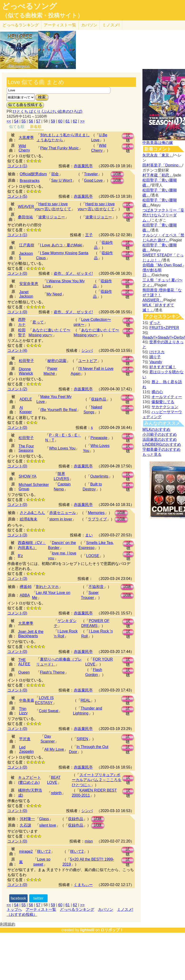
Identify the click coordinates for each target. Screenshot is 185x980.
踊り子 (155, 357)
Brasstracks (30, 181)
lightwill (87, 930)
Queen (24, 672)
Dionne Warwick (26, 371)
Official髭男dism (33, 174)
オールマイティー (167, 397)
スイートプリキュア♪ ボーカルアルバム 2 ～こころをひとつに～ (97, 780)
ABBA (25, 595)
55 (24, 121)
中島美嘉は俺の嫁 (158, 143)
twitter (38, 898)
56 (31, 121)
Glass (44, 819)
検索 (42, 97)
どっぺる (21, 25)
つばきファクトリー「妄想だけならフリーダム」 (163, 215)
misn (89, 841)
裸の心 (157, 392)
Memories (96, 513)
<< (9, 121)
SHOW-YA (27, 476)
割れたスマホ (47, 587)
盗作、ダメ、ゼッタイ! (73, 273)
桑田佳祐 (25, 217)
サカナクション (165, 407)
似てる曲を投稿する (25, 105)
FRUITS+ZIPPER (164, 328)
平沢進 (25, 739)
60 (60, 121)
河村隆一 (27, 819)
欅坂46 (26, 587)
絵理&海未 (29, 519)
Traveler (91, 174)
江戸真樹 (27, 245)
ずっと (155, 323)
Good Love (93, 180)
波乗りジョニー (52, 217)
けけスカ (157, 352)
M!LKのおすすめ (156, 429)
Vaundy (156, 362)
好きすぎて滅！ (163, 367)
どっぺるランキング (77, 909)
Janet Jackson (26, 294)
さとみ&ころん (32, 513)
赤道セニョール (63, 513)
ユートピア (88, 361)
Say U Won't (62, 180)
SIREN (82, 739)
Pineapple (99, 438)
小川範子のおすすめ (160, 434)
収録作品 (99, 399)
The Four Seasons (26, 448)
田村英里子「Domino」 (162, 165)
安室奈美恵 (29, 284)
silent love (48, 825)
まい (89, 535)
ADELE (26, 399)
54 (16, 121)
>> (82, 121)
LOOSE (93, 556)
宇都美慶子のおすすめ (161, 449)
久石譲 (25, 825)
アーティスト (60, 25)
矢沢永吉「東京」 (158, 155)
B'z (20, 556)
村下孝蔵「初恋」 (158, 175)
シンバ (87, 350)
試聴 (128, 136)
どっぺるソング (29, 6)
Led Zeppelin (26, 749)
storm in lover (61, 519)
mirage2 (26, 851)
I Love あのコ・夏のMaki (61, 245)
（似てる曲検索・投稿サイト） (42, 15)
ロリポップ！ (112, 930)
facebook (18, 898)
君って (38, 322)
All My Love (54, 749)
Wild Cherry (24, 148)
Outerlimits (99, 476)
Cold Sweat (49, 711)
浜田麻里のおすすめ (160, 439)
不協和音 (96, 587)
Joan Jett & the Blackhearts (31, 634)
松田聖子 (26, 361)
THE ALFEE (24, 662)
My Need (54, 294)
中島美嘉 (27, 700)
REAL (86, 700)
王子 (89, 235)
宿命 (55, 174)
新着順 (36, 127)
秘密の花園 (57, 361)
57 (38, 121)
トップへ (14, 909)
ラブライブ (97, 519)
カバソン (89, 25)
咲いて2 (44, 851)
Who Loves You (62, 448)
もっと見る (152, 454)
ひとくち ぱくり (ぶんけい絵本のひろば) (48, 111)
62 (75, 121)
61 (68, 121)
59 (53, 121)
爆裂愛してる (163, 402)
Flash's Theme (52, 672)
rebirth (56, 793)
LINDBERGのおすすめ (162, 444)
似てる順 (17, 127)
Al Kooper (26, 410)
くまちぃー (83, 885)
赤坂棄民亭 (83, 166)
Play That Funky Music (59, 148)
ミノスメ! (111, 25)
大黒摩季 (26, 138)
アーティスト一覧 (41, 909)
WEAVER (26, 207)
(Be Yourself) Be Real (58, 410)
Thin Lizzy (23, 711)
